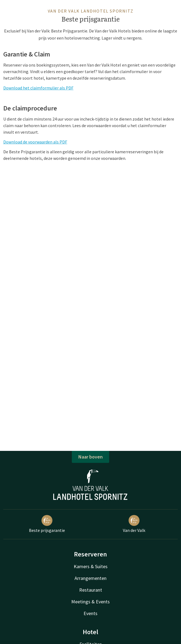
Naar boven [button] (90, 457)
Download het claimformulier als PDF (38, 88)
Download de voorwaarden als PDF (35, 142)
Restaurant (91, 590)
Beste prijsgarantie (47, 524)
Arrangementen (90, 578)
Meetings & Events (90, 602)
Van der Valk (134, 524)
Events (90, 613)
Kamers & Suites (91, 566)
